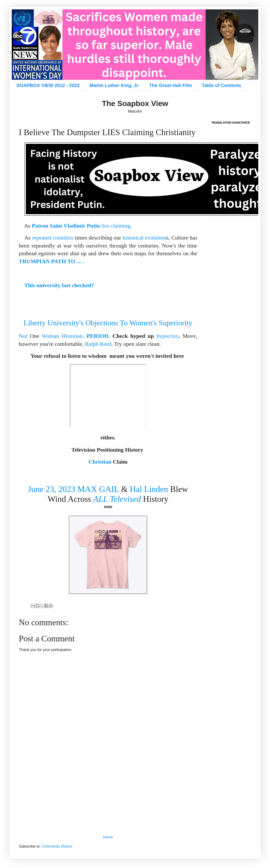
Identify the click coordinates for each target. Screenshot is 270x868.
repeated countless (53, 238)
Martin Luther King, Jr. (114, 85)
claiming (120, 226)
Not (23, 336)
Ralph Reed (98, 344)
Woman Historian (62, 336)
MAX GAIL (98, 489)
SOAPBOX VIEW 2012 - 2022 (48, 85)
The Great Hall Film (170, 85)
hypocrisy (168, 336)
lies (105, 226)
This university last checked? (59, 285)
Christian (100, 462)
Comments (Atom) (57, 846)
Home (108, 837)
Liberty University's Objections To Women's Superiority (108, 323)
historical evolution (144, 238)
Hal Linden (149, 489)
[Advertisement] (108, 794)
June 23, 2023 (52, 489)
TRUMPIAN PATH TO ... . (51, 261)
